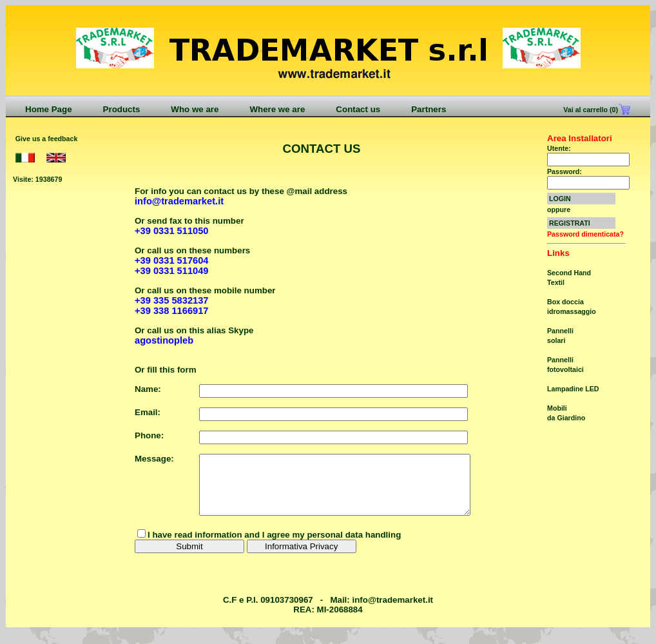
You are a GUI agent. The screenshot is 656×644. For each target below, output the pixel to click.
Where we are (277, 109)
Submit (189, 558)
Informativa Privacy (301, 558)
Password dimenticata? (585, 234)
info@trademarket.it (392, 611)
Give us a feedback (47, 139)
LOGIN (560, 199)
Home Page (49, 109)
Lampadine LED (573, 389)
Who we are (195, 109)
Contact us (358, 109)
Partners (429, 109)
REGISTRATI (570, 223)
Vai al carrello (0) (590, 110)
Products (122, 109)
